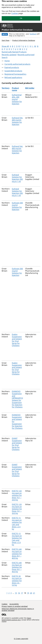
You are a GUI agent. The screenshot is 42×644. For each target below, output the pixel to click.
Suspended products (13, 71)
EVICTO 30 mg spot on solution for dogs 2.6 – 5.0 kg (17, 581)
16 (19, 593)
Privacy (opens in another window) (15, 606)
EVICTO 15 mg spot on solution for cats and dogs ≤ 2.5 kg (17, 523)
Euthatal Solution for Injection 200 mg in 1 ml (17, 178)
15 (16, 593)
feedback (33, 34)
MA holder (30, 88)
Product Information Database (17, 30)
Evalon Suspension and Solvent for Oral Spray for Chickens (17, 340)
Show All (5, 46)
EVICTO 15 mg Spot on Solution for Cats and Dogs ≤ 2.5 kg (17, 539)
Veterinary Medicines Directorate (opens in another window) (18, 610)
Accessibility (14, 604)
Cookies (15, 13)
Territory (6, 88)
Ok (21, 18)
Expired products (12, 67)
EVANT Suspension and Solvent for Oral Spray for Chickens (17, 444)
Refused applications (13, 77)
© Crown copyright (21, 639)
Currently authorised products (17, 64)
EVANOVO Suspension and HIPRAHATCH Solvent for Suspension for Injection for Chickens (17, 399)
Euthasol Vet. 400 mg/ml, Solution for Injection (17, 121)
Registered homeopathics (15, 74)
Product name (15, 89)
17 (22, 593)
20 (31, 593)
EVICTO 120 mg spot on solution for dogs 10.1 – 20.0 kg (17, 495)
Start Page (6, 40)
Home (7, 61)
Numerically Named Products (14, 52)
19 (28, 593)
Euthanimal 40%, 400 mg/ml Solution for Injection (17, 99)
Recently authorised (26, 55)
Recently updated (9, 55)
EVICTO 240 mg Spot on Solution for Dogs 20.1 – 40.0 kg (17, 567)
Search (5, 57)
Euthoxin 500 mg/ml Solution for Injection (17, 206)
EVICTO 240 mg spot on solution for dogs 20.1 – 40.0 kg (17, 554)
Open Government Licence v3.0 (16, 619)
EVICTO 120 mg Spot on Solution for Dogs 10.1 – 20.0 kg (17, 509)
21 (34, 593)
